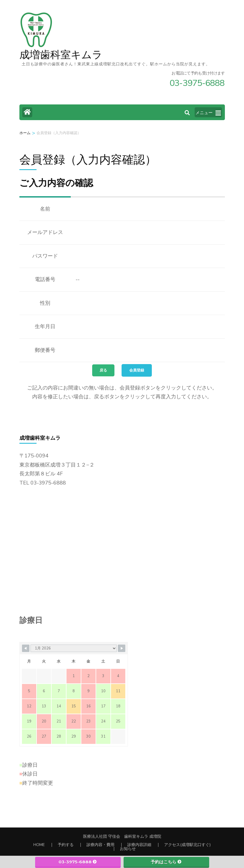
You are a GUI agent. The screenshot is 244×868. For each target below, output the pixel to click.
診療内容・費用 (100, 845)
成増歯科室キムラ (61, 55)
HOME (39, 845)
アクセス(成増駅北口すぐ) (187, 845)
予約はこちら (166, 862)
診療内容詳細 (139, 845)
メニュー (208, 113)
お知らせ (128, 849)
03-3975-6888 (78, 862)
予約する (66, 845)
